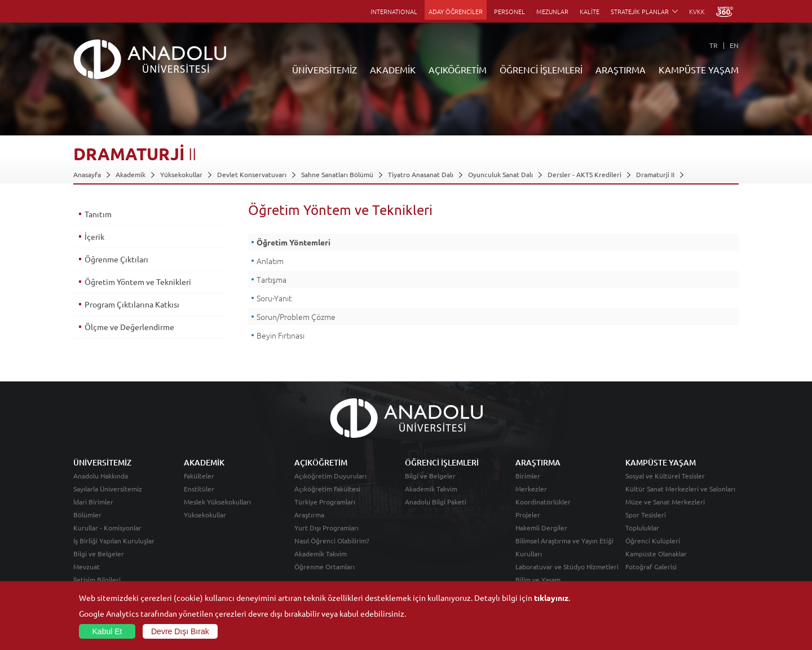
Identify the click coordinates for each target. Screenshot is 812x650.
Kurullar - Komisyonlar (107, 528)
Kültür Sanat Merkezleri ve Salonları (680, 489)
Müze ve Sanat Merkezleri (665, 502)
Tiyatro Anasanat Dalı (421, 174)
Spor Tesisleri (646, 515)
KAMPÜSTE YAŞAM (699, 69)
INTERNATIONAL (394, 11)
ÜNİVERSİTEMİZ (325, 69)
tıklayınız (551, 598)
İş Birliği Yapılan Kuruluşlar (114, 541)
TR (714, 45)
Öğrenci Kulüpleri (653, 541)
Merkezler (531, 489)
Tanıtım (98, 214)
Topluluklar (642, 528)
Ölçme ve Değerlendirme (129, 327)
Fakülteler (199, 476)
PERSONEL (509, 11)
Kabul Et (107, 631)
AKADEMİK (393, 69)
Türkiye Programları (325, 502)
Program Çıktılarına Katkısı (132, 304)
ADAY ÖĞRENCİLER (456, 11)
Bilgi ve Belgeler (99, 554)
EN (734, 45)
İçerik (94, 236)
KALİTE (590, 11)
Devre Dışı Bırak (180, 631)
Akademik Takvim (321, 554)
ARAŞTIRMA (621, 69)
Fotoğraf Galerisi (651, 566)
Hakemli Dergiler (541, 528)
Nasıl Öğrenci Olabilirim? (332, 541)
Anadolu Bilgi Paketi (436, 502)
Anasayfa (87, 174)
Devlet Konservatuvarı (252, 174)
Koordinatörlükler (543, 502)
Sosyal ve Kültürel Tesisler (665, 476)
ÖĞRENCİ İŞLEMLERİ (541, 69)
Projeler (528, 515)
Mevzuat (87, 566)
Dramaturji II (655, 174)
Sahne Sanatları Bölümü (337, 174)
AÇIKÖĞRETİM (458, 69)
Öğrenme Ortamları (325, 566)
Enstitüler (199, 489)
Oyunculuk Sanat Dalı (500, 174)
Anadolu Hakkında (101, 476)
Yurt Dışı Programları (326, 528)
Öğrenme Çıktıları (116, 259)
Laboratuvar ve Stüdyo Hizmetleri (567, 566)
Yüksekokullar (181, 174)
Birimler (528, 476)
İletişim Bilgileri (97, 579)
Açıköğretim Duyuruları (330, 476)
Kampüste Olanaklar (656, 554)
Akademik (131, 174)
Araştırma (309, 515)
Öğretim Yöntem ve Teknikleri (138, 282)
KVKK (697, 11)
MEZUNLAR (552, 11)
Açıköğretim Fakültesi (327, 489)
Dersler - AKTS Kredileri (584, 174)
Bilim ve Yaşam (538, 579)
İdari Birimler (93, 502)
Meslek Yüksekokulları (217, 502)
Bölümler (87, 515)
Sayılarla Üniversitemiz (108, 489)
